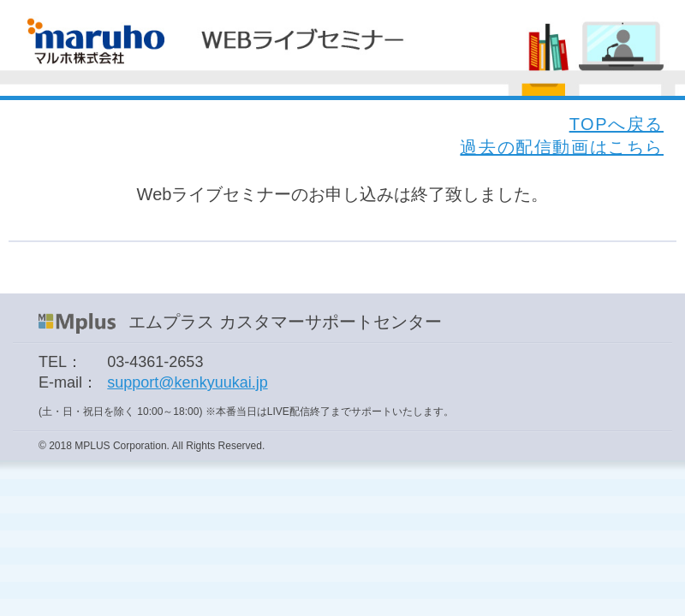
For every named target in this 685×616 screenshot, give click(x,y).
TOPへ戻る (616, 124)
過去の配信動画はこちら (562, 147)
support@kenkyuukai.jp (187, 382)
